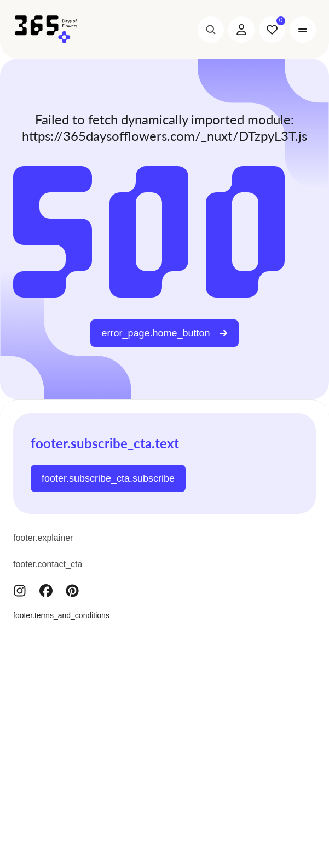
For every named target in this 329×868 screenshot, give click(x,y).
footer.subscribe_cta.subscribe (108, 478)
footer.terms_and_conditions (61, 615)
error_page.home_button (164, 333)
